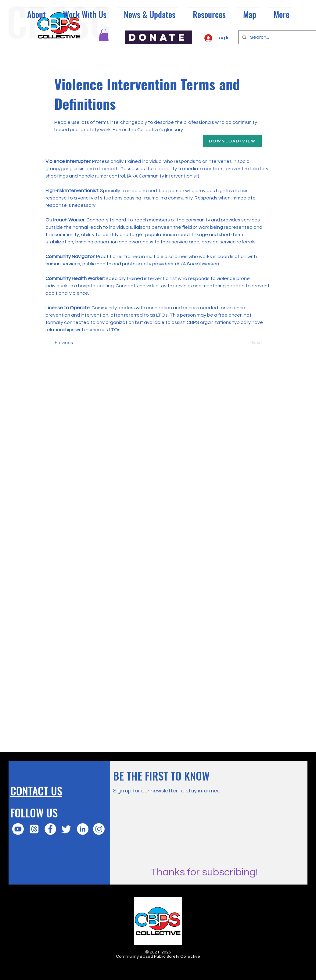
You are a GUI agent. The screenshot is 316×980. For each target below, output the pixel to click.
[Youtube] (18, 829)
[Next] (247, 343)
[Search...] (281, 37)
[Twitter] (66, 829)
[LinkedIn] (83, 829)
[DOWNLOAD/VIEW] (232, 141)
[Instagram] (99, 829)
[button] (104, 35)
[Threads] (34, 829)
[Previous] (75, 343)
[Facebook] (50, 829)
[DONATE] (158, 37)
